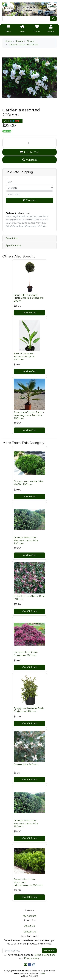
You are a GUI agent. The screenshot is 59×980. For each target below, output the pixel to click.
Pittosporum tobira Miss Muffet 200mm (28, 483)
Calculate (30, 200)
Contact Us (30, 932)
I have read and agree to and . (30, 957)
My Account (29, 916)
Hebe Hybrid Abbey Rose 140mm (29, 598)
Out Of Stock (30, 611)
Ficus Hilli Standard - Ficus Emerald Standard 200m (29, 298)
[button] (29, 160)
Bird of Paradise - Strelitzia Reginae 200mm (25, 357)
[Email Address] (22, 951)
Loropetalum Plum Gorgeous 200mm (26, 654)
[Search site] (53, 19)
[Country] (29, 188)
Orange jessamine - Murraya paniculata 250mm (26, 823)
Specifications (13, 245)
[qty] (29, 182)
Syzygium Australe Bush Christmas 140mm (29, 710)
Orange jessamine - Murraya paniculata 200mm (26, 540)
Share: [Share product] (12, 121)
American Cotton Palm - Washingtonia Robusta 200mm (29, 415)
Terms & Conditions (45, 955)
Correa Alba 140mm (26, 764)
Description (12, 238)
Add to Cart (30, 152)
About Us (29, 926)
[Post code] (29, 194)
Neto (43, 973)
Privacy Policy (32, 958)
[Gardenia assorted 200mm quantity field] (29, 143)
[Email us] (25, 965)
